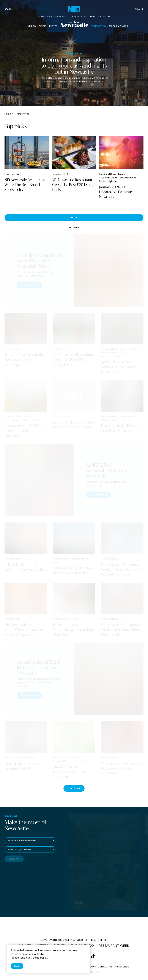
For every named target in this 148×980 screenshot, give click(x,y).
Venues (32, 26)
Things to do (99, 26)
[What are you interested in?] (30, 840)
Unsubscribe (121, 967)
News (41, 17)
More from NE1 (100, 17)
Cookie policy (39, 958)
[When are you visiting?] (30, 849)
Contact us (105, 967)
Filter (74, 218)
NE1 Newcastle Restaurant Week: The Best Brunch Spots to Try (25, 185)
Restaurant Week (118, 26)
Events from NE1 (58, 17)
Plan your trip (79, 17)
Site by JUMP (92, 972)
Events (53, 26)
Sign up (139, 9)
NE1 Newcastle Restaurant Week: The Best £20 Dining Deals (73, 185)
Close (17, 966)
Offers (43, 26)
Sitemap (91, 967)
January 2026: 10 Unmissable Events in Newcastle (116, 192)
